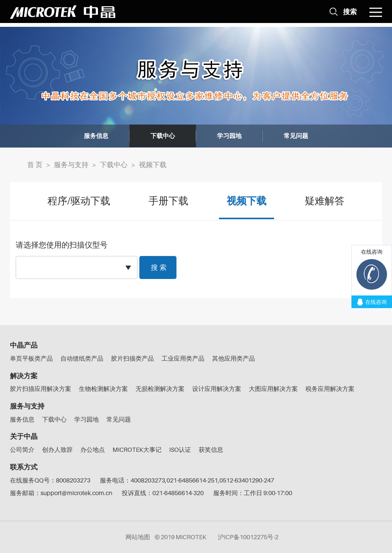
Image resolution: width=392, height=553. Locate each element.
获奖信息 (211, 450)
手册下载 (168, 201)
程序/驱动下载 (79, 201)
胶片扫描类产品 (132, 358)
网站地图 (138, 537)
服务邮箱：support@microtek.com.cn (61, 493)
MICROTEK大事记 (137, 450)
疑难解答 (325, 201)
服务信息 (96, 136)
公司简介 (22, 450)
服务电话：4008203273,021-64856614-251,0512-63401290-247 (187, 480)
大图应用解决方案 (273, 389)
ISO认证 (180, 450)
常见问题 (296, 136)
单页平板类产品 (31, 358)
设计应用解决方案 (217, 389)
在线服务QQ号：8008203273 (50, 480)
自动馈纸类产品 (82, 358)
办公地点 (93, 450)
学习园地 (229, 136)
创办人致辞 (57, 450)
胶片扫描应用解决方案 (41, 389)
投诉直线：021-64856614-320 (163, 493)
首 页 (35, 165)
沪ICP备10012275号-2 (248, 537)
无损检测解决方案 (160, 389)
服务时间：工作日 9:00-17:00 (253, 493)
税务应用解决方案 (330, 389)
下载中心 (163, 136)
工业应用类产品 (183, 358)
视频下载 (153, 165)
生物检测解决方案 (103, 389)
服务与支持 (71, 165)
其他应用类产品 (234, 358)
